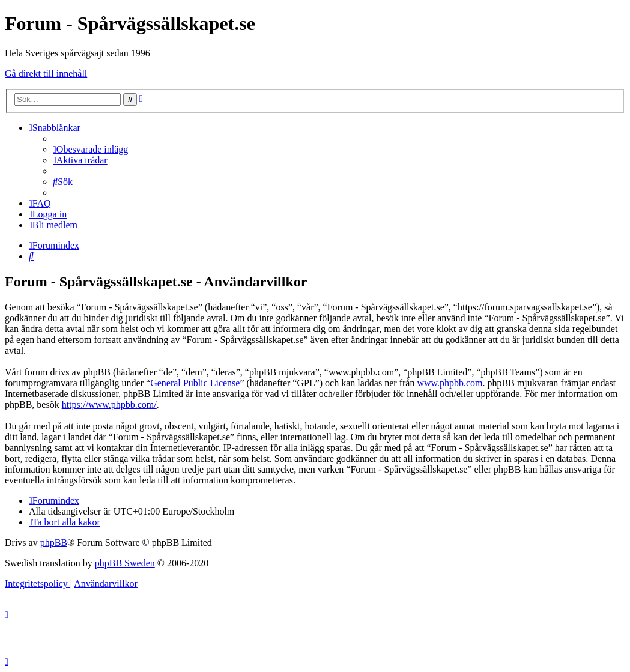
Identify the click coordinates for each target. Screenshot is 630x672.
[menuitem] (90, 149)
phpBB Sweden (125, 563)
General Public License (195, 383)
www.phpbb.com (450, 383)
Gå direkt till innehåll (46, 74)
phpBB (54, 543)
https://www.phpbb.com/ (109, 404)
